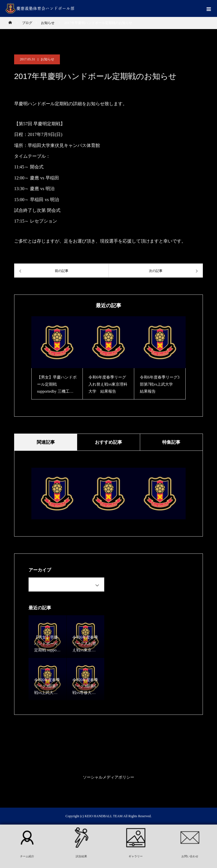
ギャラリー (136, 856)
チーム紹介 (27, 856)
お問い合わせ (190, 856)
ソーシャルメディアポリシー (108, 777)
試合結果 (81, 856)
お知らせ (47, 59)
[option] (57, 358)
